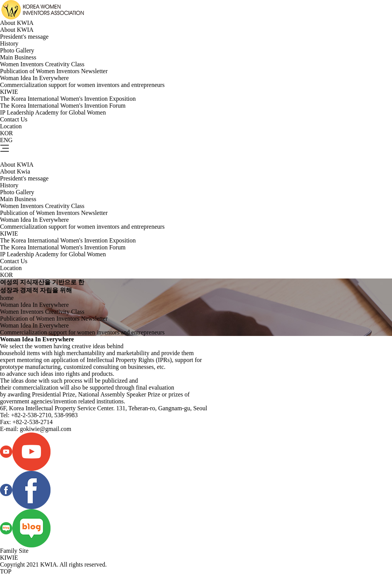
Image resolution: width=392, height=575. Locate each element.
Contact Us (14, 119)
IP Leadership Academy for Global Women (53, 112)
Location (11, 126)
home (7, 298)
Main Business (18, 57)
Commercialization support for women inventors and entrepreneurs (82, 85)
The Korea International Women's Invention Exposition (68, 99)
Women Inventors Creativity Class (42, 64)
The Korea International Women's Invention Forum (63, 106)
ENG (6, 140)
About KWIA (17, 23)
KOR (7, 133)
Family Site (14, 551)
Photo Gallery (17, 50)
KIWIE (9, 92)
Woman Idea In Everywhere (34, 78)
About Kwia (15, 171)
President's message (24, 37)
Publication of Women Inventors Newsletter (54, 71)
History (9, 43)
